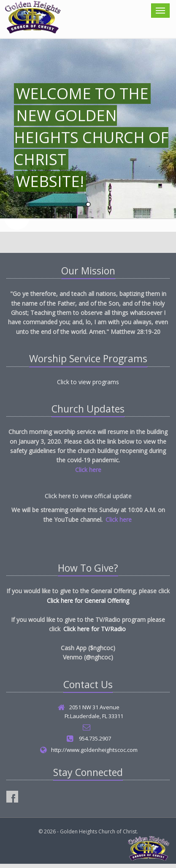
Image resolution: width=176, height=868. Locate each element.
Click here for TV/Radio (95, 629)
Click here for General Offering (88, 601)
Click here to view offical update (88, 496)
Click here (88, 470)
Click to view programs (88, 382)
